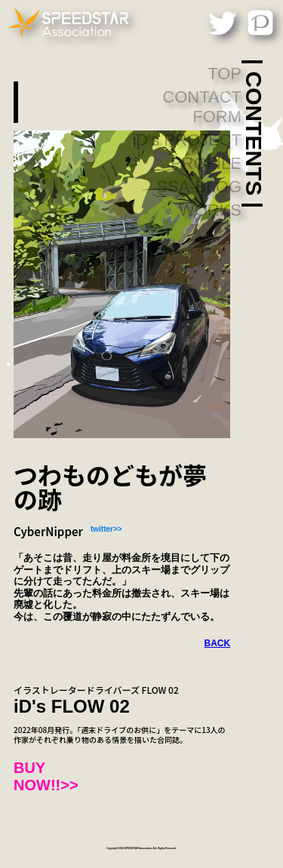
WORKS (210, 210)
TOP (225, 74)
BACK (218, 643)
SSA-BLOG (199, 187)
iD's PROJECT (187, 140)
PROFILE (206, 163)
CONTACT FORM (202, 107)
